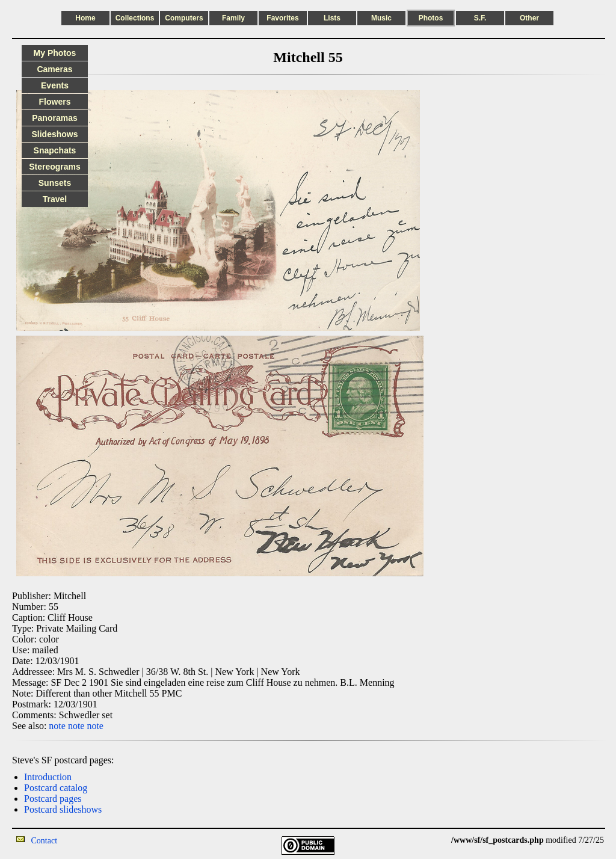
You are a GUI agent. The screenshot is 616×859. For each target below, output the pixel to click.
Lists (332, 18)
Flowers (55, 102)
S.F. (480, 18)
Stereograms (55, 167)
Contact (45, 841)
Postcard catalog (56, 788)
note (57, 726)
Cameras (54, 69)
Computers (184, 18)
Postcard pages (53, 799)
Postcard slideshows (63, 809)
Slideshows (54, 134)
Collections (135, 18)
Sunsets (55, 183)
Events (55, 85)
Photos (431, 18)
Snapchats (55, 150)
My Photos (55, 53)
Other (529, 18)
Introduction (48, 777)
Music (381, 18)
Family (233, 18)
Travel (55, 199)
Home (85, 18)
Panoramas (54, 118)
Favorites (282, 18)
